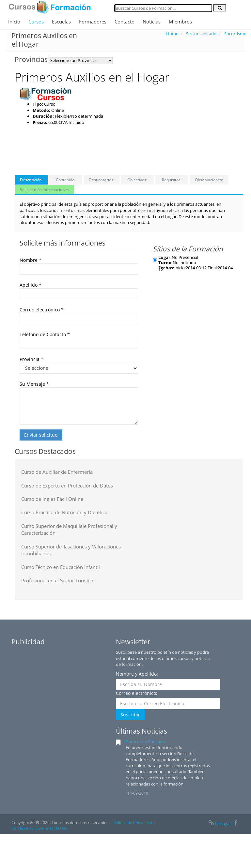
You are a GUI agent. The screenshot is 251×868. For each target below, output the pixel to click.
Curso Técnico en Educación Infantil (61, 567)
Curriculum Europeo (145, 741)
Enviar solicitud (41, 435)
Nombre (31, 260)
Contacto (125, 22)
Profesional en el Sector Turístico (58, 580)
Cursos (36, 22)
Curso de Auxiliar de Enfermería (57, 472)
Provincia (31, 359)
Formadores (93, 22)
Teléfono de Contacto (45, 334)
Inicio (14, 22)
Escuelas (61, 22)
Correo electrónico (42, 310)
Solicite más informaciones (44, 190)
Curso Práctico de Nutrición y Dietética (64, 512)
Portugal (219, 823)
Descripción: (31, 180)
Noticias (152, 22)
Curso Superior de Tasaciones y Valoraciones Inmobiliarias (71, 550)
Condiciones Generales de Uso (39, 828)
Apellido (31, 285)
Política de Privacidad (133, 823)
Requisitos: (172, 180)
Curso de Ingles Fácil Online (52, 499)
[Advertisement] (202, 127)
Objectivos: (137, 180)
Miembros (180, 22)
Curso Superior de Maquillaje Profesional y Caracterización (69, 529)
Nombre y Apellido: (137, 674)
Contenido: (66, 180)
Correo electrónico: (137, 693)
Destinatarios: (102, 180)
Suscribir (130, 715)
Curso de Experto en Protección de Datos (67, 486)
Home (172, 34)
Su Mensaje (34, 384)
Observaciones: (209, 180)
